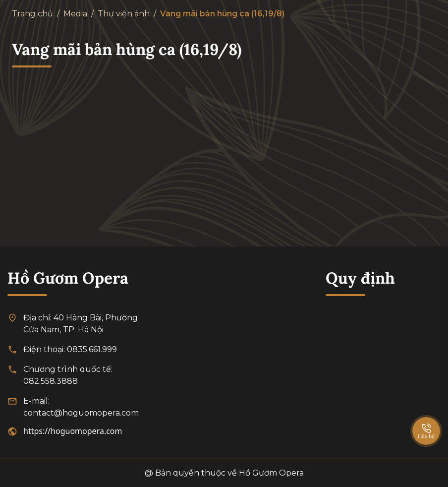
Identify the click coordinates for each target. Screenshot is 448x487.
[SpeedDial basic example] (426, 421)
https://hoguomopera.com (73, 431)
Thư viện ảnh (124, 14)
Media (75, 14)
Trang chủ (32, 14)
